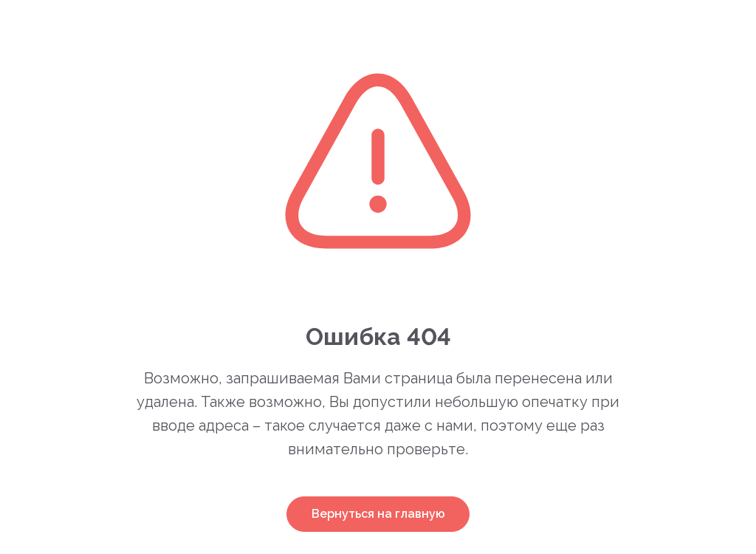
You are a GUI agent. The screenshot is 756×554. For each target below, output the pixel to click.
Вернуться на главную (378, 514)
